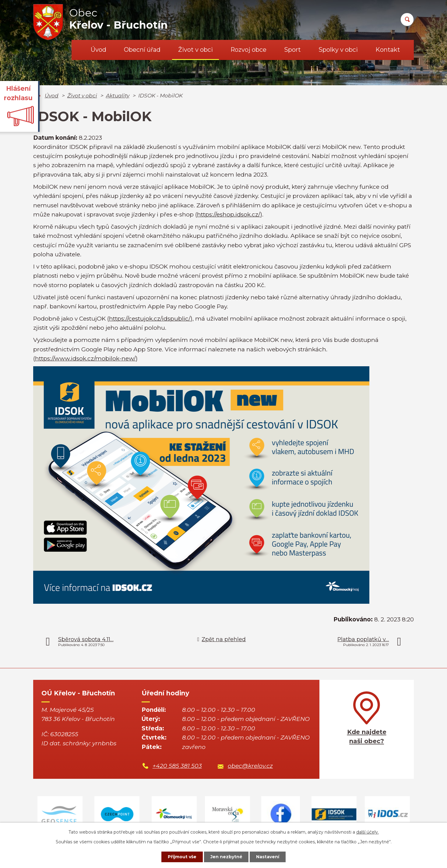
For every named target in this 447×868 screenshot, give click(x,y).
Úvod (99, 50)
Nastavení (268, 857)
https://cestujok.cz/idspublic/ (150, 319)
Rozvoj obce (248, 50)
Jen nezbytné (226, 857)
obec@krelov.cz (250, 766)
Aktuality (118, 95)
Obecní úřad (142, 50)
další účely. (368, 832)
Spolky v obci (338, 50)
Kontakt (388, 50)
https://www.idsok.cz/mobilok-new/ (85, 358)
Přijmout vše (182, 857)
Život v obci (195, 50)
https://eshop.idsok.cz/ (229, 214)
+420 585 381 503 (177, 766)
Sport (292, 50)
